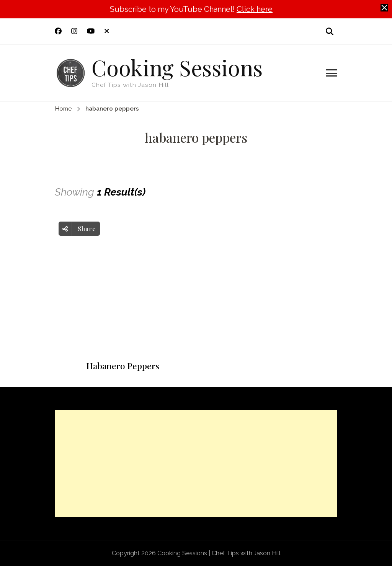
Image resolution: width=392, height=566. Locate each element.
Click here (255, 9)
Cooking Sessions (177, 67)
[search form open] (330, 31)
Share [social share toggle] (79, 229)
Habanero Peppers (123, 366)
